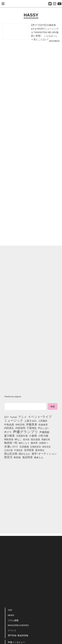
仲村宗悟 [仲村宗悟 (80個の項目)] (20, 424)
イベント (12, 630)
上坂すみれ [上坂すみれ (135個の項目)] (31, 421)
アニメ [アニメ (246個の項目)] (22, 417)
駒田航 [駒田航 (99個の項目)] (17, 457)
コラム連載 (13, 620)
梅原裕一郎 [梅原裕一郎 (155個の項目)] (11, 443)
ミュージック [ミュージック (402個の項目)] (14, 420)
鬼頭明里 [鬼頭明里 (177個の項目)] (27, 457)
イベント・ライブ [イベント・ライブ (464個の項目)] (40, 417)
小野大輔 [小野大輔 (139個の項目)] (43, 436)
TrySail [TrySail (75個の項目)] (13, 417)
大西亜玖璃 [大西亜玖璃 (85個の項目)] (22, 436)
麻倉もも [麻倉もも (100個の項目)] (39, 457)
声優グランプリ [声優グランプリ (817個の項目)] (25, 432)
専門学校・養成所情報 (18, 635)
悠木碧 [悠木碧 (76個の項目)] (26, 439)
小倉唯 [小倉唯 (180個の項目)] (33, 435)
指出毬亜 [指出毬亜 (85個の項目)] (35, 439)
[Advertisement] (31, 59)
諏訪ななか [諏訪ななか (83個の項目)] (24, 454)
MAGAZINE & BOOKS (18, 625)
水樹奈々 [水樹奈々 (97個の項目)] (44, 443)
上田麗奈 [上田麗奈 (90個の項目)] (43, 421)
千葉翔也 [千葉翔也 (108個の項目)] (32, 428)
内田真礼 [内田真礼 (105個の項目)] (9, 428)
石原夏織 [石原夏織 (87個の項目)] (24, 447)
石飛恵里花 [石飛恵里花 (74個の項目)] (35, 447)
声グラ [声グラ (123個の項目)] (8, 432)
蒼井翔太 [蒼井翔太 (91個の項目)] (40, 450)
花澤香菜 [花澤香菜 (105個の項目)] (29, 450)
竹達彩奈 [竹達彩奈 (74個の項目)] (18, 450)
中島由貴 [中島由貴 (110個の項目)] (9, 424)
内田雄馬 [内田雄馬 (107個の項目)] (20, 428)
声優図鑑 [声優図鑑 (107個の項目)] (44, 432)
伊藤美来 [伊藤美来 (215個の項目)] (32, 424)
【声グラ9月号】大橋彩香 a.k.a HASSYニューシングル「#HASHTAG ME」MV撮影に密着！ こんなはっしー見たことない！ (45, 32)
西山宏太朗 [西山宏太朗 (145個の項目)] (11, 454)
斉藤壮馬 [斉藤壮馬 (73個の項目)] (46, 439)
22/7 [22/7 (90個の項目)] (6, 417)
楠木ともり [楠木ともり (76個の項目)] (24, 443)
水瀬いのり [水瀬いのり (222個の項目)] (11, 446)
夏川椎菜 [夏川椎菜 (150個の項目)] (9, 436)
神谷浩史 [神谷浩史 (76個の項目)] (46, 447)
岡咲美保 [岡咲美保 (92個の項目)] (9, 439)
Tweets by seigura (13, 396)
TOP (10, 610)
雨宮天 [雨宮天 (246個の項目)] (8, 457)
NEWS (11, 615)
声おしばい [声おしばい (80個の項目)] (44, 428)
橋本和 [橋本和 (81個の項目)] (34, 443)
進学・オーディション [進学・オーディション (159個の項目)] (44, 454)
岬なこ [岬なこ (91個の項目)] (18, 439)
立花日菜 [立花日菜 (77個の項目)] (8, 450)
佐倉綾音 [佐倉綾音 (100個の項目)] (43, 424)
